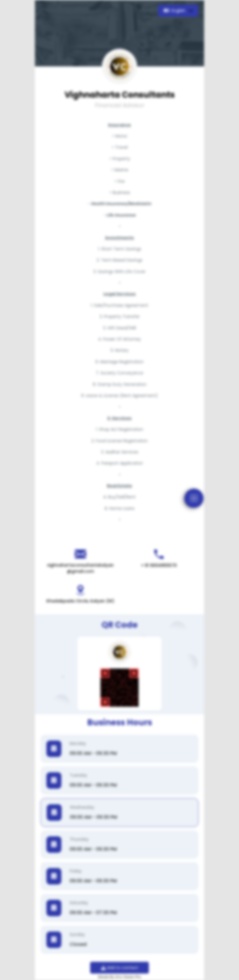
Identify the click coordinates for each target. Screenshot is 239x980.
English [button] (175, 11)
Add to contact (120, 968)
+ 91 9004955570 (159, 565)
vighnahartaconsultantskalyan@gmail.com (80, 568)
